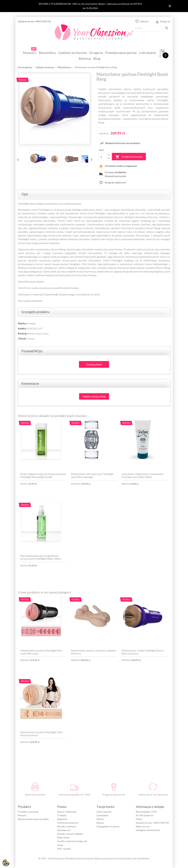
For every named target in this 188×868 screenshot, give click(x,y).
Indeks (22, 328)
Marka (22, 323)
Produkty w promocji (28, 812)
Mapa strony (63, 838)
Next (91, 159)
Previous (17, 159)
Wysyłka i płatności (67, 826)
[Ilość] (103, 157)
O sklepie (62, 815)
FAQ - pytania (64, 849)
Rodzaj (22, 333)
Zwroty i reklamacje (67, 812)
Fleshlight (31, 324)
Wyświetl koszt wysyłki (115, 176)
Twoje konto (105, 807)
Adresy (100, 819)
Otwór (22, 338)
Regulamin (62, 819)
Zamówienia (102, 815)
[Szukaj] (152, 28)
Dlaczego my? (64, 830)
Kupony (100, 823)
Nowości (22, 815)
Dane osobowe (104, 812)
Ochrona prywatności (68, 823)
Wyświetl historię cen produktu (120, 143)
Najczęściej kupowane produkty (33, 819)
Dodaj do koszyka (129, 157)
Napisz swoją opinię (94, 396)
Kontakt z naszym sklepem (70, 834)
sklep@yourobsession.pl (148, 830)
